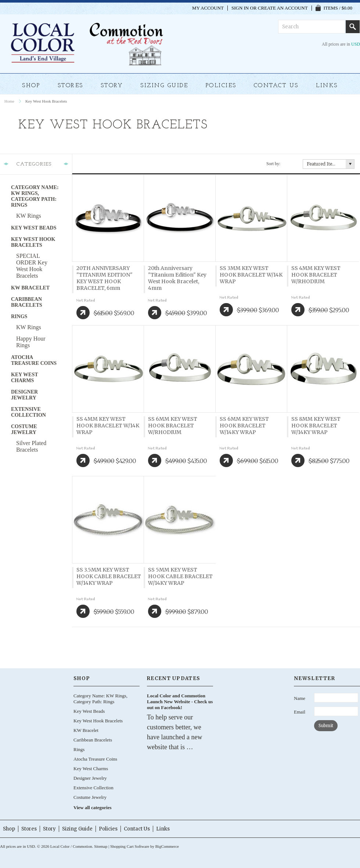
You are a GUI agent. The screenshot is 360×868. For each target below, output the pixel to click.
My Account (208, 8)
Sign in (240, 8)
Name (300, 698)
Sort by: (273, 164)
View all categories (92, 807)
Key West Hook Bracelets (33, 242)
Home (9, 101)
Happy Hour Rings (31, 342)
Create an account (283, 8)
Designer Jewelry (24, 395)
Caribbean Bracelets (27, 302)
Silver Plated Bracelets (31, 446)
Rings (19, 316)
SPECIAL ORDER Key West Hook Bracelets (32, 266)
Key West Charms (25, 378)
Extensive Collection (28, 412)
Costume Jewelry (24, 429)
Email (300, 712)
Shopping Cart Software (130, 846)
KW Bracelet (30, 288)
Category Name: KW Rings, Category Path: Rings (35, 196)
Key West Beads (34, 228)
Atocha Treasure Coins (34, 360)
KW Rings (29, 216)
